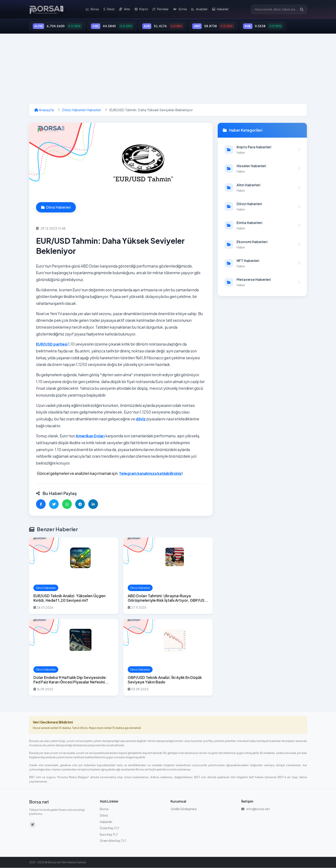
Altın (125, 9)
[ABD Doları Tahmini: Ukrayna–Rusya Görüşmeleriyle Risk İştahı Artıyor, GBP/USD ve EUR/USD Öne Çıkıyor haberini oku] (168, 576)
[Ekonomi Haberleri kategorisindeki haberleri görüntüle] (262, 245)
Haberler (220, 9)
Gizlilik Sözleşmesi (184, 809)
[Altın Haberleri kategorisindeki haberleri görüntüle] (262, 188)
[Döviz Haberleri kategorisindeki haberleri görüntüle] (262, 207)
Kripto (142, 9)
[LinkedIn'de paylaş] (93, 505)
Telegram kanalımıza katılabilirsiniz (150, 474)
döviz (141, 419)
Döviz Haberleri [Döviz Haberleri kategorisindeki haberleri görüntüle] (56, 207)
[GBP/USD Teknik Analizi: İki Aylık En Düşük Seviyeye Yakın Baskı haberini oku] (168, 658)
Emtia (180, 9)
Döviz (109, 9)
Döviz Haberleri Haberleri (82, 110)
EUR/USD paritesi (52, 344)
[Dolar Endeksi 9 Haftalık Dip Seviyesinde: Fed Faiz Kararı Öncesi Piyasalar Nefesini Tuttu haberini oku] (74, 658)
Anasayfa (44, 110)
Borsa (93, 9)
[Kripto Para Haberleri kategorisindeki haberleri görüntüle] (262, 150)
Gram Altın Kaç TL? (113, 841)
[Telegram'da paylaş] (80, 505)
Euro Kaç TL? (109, 835)
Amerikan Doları (90, 436)
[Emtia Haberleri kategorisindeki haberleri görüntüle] (262, 226)
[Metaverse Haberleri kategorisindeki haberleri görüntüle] (262, 283)
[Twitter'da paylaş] (54, 505)
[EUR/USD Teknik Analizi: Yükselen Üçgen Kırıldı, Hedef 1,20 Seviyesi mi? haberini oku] (74, 576)
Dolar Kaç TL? (109, 828)
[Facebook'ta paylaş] (41, 505)
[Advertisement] (168, 69)
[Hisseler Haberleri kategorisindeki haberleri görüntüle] (262, 169)
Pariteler (161, 9)
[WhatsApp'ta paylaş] (67, 505)
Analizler (199, 9)
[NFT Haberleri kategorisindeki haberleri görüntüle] (262, 263)
